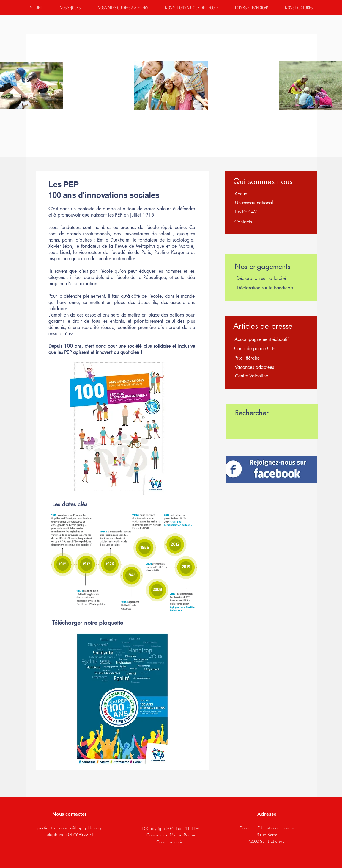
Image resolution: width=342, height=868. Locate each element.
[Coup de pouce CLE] (255, 349)
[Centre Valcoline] (252, 376)
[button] (70, 7)
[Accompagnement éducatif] (262, 339)
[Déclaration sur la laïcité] (261, 278)
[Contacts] (243, 222)
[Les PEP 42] (246, 212)
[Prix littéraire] (247, 358)
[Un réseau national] (254, 203)
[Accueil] (242, 194)
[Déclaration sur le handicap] (265, 288)
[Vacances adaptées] (254, 367)
